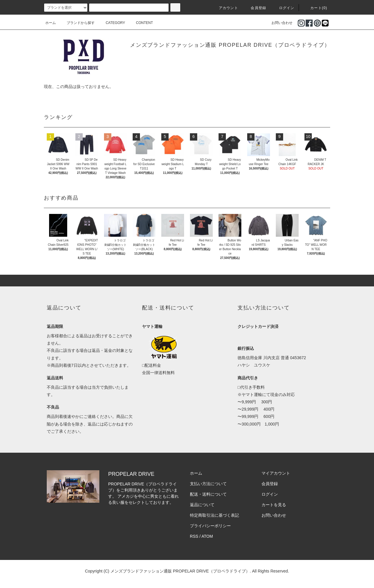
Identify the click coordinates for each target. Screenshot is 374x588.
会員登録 (255, 8)
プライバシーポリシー (210, 526)
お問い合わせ (278, 23)
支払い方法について (208, 484)
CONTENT (141, 23)
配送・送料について (208, 494)
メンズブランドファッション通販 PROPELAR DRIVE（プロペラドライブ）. (181, 571)
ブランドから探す (77, 23)
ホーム (51, 23)
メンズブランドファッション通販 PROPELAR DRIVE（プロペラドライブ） (230, 45)
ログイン (283, 8)
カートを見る (274, 505)
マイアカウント (276, 473)
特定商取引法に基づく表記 (214, 515)
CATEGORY (112, 23)
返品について (202, 505)
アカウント (225, 8)
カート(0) (315, 8)
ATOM (207, 536)
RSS (194, 536)
